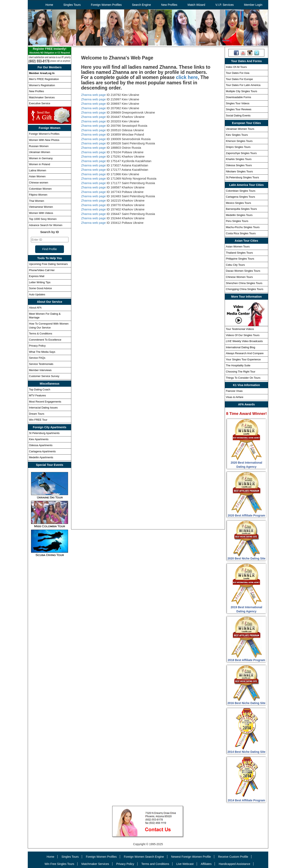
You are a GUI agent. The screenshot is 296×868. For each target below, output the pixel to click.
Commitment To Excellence (45, 340)
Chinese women (39, 183)
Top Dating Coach (40, 389)
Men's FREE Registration (44, 79)
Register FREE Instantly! (50, 51)
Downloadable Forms (239, 97)
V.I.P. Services (225, 5)
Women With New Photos (44, 140)
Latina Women (38, 170)
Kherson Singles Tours (239, 141)
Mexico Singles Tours (239, 203)
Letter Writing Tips (40, 282)
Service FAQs (37, 358)
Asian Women (37, 176)
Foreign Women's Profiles (44, 134)
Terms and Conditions (155, 864)
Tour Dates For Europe (239, 79)
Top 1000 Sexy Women (43, 219)
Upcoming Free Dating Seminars (48, 264)
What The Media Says (42, 352)
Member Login (253, 5)
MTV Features (37, 395)
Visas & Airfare (235, 397)
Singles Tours (72, 5)
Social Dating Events (238, 115)
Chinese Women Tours (239, 277)
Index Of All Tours (236, 67)
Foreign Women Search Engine (144, 857)
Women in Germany (41, 158)
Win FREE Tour (38, 420)
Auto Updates (37, 294)
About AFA (35, 308)
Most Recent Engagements (45, 402)
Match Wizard (197, 5)
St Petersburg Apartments (44, 433)
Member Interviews (40, 370)
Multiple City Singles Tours (242, 91)
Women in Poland (39, 164)
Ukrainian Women (40, 152)
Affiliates (206, 864)
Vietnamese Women (41, 207)
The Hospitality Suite (238, 365)
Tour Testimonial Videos (240, 329)
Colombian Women (40, 189)
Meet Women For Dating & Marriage (45, 316)
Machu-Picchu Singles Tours (243, 227)
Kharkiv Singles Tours (239, 159)
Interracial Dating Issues (43, 408)
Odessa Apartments (41, 445)
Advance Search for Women (46, 225)
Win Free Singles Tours (59, 864)
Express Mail (37, 276)
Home (49, 5)
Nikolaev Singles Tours (239, 171)
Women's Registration (42, 85)
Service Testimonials (41, 364)
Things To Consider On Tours (243, 378)
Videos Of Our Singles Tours (243, 335)
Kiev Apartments (39, 439)
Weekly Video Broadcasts (244, 341)
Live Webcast (185, 864)
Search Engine (141, 5)
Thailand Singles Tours (239, 253)
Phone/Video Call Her (42, 270)
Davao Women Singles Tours (243, 271)
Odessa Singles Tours (239, 165)
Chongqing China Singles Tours (245, 289)
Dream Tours (37, 414)
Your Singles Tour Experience (243, 359)
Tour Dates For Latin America (243, 85)
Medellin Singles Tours (239, 215)
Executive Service (40, 103)
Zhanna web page (94, 95)
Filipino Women (38, 195)
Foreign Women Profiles (106, 5)
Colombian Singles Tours (241, 191)
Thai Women (36, 201)
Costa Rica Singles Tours (241, 233)
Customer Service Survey (44, 376)
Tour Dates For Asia (238, 73)
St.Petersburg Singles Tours (242, 177)
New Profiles (169, 5)
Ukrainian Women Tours (240, 129)
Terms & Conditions (41, 334)
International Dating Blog (240, 347)
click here (187, 77)
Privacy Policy (37, 346)
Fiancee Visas (234, 391)
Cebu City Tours (235, 265)
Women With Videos (41, 213)
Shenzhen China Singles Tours (244, 283)
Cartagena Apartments (42, 451)
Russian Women (39, 146)
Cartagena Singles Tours (240, 197)
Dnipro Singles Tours (238, 147)
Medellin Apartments (41, 457)
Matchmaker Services (42, 97)
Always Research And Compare (245, 353)
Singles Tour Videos (238, 103)
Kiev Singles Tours (237, 135)
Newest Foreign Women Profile (191, 857)
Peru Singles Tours (237, 221)
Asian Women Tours (238, 247)
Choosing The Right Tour (241, 372)
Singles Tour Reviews (239, 109)
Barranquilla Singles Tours (241, 209)
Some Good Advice (40, 288)
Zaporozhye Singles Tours (241, 153)
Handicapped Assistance (234, 864)
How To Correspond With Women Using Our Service (49, 326)
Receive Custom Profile (233, 857)
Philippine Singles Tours (240, 259)
